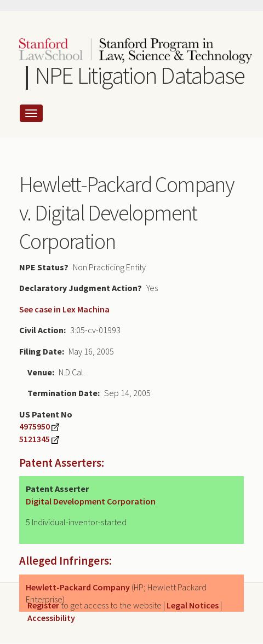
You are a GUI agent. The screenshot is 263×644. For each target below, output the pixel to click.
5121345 (35, 439)
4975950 (35, 426)
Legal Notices (193, 605)
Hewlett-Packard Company (78, 587)
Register (43, 605)
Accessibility (51, 618)
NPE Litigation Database (140, 75)
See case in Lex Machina (64, 309)
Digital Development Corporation (91, 501)
